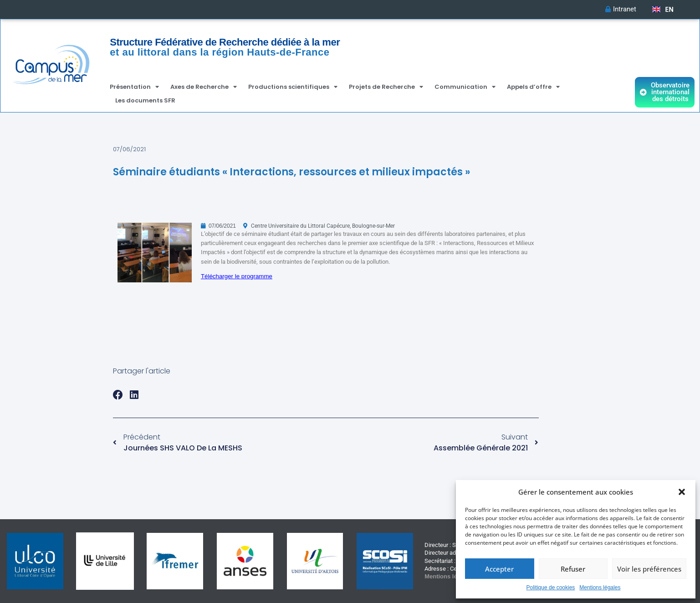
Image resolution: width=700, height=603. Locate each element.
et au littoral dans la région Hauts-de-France (220, 52)
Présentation (134, 87)
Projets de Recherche (386, 87)
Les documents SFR (145, 100)
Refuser (573, 569)
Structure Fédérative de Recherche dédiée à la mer (225, 42)
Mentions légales (600, 588)
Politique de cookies (551, 588)
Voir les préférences (649, 569)
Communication (465, 87)
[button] (682, 492)
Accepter (499, 569)
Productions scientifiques (293, 87)
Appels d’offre (533, 87)
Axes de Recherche (204, 87)
